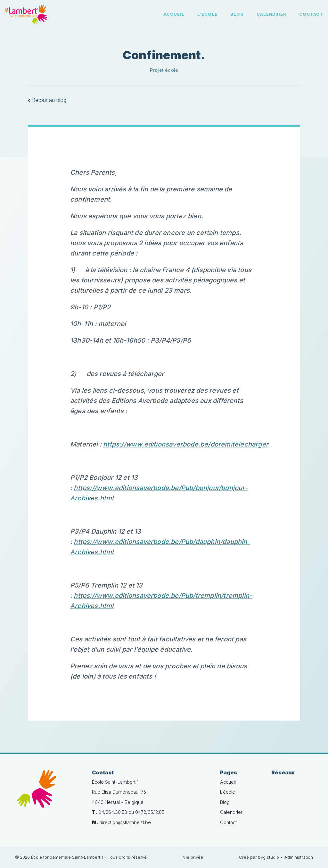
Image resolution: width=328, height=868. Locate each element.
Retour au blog (47, 100)
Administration (299, 857)
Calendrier (272, 14)
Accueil (174, 14)
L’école (207, 14)
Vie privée (193, 857)
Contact (311, 14)
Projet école (164, 70)
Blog (237, 14)
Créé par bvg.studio (259, 857)
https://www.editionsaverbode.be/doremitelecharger (186, 444)
